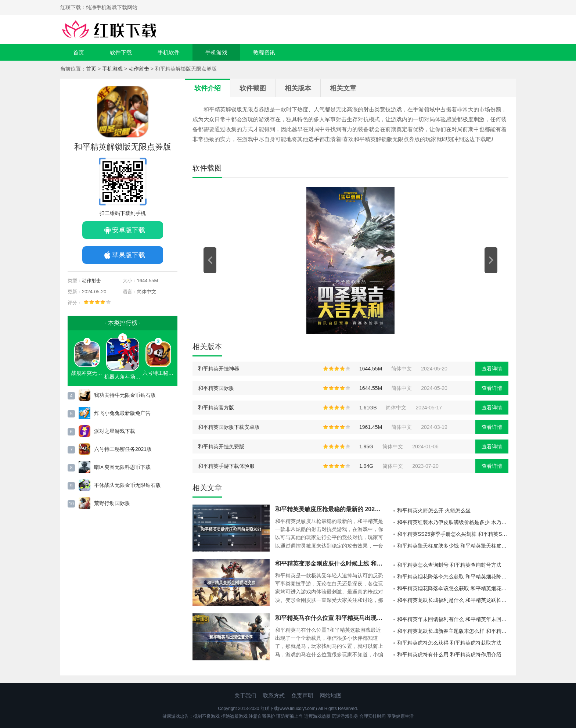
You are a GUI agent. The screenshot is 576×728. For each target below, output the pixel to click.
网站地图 (331, 695)
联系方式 (274, 695)
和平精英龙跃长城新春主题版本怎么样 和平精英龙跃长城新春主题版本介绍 (453, 631)
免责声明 (302, 695)
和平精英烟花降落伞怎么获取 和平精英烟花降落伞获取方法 (453, 577)
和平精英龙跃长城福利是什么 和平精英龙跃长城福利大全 (453, 600)
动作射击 (139, 69)
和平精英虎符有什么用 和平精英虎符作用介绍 (449, 655)
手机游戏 (216, 52)
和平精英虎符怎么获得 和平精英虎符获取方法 (449, 643)
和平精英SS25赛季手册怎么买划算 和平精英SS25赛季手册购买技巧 (453, 534)
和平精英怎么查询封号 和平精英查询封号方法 (449, 565)
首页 (79, 52)
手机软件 (169, 52)
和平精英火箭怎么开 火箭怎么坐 (434, 510)
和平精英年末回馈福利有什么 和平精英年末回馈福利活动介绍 (453, 619)
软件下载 (121, 52)
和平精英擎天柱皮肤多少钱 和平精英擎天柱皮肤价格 (453, 546)
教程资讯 (264, 52)
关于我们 (245, 695)
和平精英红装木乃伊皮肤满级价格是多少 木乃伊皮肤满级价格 (453, 522)
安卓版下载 (129, 230)
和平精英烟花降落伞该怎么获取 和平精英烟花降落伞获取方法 (453, 588)
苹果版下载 (129, 255)
